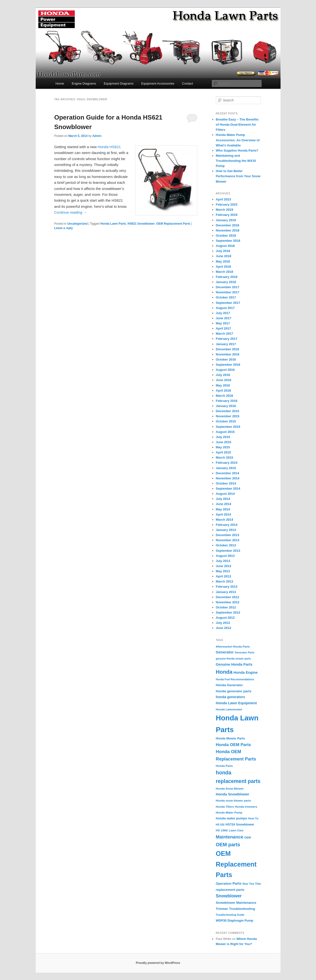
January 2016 (226, 406)
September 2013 (228, 551)
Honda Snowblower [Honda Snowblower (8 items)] (233, 794)
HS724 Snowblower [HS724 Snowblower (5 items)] (240, 824)
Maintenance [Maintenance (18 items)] (230, 837)
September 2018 (228, 241)
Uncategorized (77, 224)
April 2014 (223, 514)
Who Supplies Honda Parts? (237, 150)
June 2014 (224, 504)
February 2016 (227, 401)
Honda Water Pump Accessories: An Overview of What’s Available (238, 140)
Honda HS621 (109, 147)
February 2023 (227, 204)
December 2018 (228, 225)
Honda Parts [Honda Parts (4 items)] (224, 766)
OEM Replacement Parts (173, 224)
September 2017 (228, 303)
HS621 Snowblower (141, 224)
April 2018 (223, 267)
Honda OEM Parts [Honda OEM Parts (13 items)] (234, 745)
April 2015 (223, 452)
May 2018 (223, 261)
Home (60, 83)
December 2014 (228, 473)
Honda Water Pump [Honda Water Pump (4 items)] (229, 813)
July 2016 (223, 375)
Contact (188, 83)
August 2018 (225, 246)
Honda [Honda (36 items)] (224, 672)
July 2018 (223, 251)
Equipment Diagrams (119, 83)
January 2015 (226, 468)
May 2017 (223, 323)
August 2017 (225, 308)
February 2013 (227, 587)
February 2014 (227, 525)
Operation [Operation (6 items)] (224, 884)
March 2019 (225, 210)
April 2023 (223, 199)
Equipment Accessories (158, 83)
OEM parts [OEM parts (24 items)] (228, 845)
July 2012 (223, 623)
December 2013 (228, 535)
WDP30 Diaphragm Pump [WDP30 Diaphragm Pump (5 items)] (235, 920)
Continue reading (71, 212)
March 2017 (225, 334)
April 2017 (223, 328)
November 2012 (228, 602)
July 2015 (223, 437)
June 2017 (224, 318)
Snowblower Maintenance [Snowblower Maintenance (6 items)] (236, 903)
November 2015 (228, 416)
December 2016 (228, 349)
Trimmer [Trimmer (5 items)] (222, 909)
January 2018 (226, 282)
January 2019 (226, 220)
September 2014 (228, 489)
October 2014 (226, 483)
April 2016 (223, 391)
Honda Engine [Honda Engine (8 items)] (246, 672)
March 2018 (225, 272)
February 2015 (227, 463)
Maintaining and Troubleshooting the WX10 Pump (236, 161)
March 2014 (225, 520)
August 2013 (225, 556)
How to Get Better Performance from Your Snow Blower (238, 176)
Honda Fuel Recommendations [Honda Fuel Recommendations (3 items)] (235, 679)
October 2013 (226, 545)
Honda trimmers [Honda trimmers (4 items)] (246, 807)
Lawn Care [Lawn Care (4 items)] (236, 830)
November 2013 (228, 540)
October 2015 (226, 421)
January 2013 (226, 592)
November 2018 (228, 230)
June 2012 (224, 628)
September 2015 (228, 427)
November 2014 (228, 478)
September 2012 (228, 612)
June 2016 (224, 380)
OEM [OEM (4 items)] (248, 837)
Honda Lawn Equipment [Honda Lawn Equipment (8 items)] (236, 703)
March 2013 (225, 581)
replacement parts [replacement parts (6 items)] (230, 890)
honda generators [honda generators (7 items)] (230, 697)
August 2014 (225, 494)
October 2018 (226, 236)
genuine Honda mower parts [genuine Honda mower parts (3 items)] (233, 659)
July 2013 (223, 561)
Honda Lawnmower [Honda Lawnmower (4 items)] (229, 709)
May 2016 (223, 385)
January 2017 (226, 344)
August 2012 (225, 618)
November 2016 (228, 354)
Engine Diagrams (84, 83)
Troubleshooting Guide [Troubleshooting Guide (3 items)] (230, 915)
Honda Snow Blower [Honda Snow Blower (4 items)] (230, 789)
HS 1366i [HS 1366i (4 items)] (222, 830)
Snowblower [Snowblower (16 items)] (229, 896)
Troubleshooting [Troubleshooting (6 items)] (242, 909)
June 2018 (224, 256)
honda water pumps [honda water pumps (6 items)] (232, 818)
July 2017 (223, 313)
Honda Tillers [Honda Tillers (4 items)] (225, 807)
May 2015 (223, 447)
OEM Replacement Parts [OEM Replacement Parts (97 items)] (236, 864)
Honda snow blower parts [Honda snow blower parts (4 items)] (234, 801)
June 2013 (224, 566)
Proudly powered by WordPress (158, 963)
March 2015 (225, 457)
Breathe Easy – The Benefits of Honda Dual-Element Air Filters (237, 125)
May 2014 (223, 509)
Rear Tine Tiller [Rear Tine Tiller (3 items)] (252, 884)
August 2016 (225, 370)
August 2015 (225, 432)
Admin (97, 136)
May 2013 (223, 571)
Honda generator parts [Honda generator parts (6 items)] (234, 691)
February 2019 (227, 215)
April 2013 (223, 576)
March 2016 (225, 396)
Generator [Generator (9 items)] (225, 652)
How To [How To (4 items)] (253, 818)
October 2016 (226, 359)
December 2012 (228, 597)
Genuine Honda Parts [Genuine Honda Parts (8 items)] (234, 664)
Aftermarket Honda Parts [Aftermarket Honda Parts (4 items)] (233, 647)
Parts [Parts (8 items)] (237, 883)
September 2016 (228, 365)
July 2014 (223, 499)
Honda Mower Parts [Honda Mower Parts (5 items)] (230, 738)
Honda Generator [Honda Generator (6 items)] (229, 685)
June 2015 (224, 442)
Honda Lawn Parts (113, 224)
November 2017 (228, 292)
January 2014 (226, 530)
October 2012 (226, 607)
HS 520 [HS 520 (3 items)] (220, 825)
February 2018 (227, 277)
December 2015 (228, 411)
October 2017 (226, 297)
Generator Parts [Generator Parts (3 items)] (245, 652)
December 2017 (228, 287)
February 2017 (227, 339)
